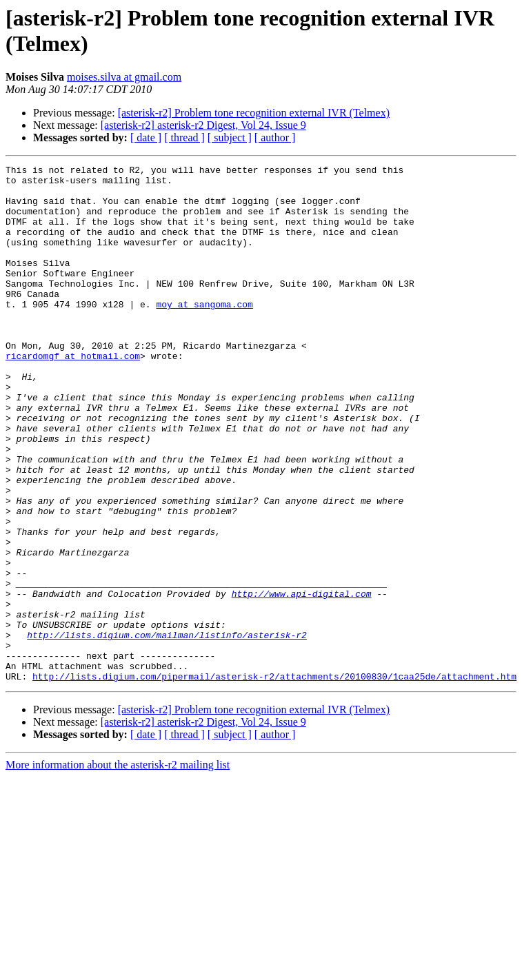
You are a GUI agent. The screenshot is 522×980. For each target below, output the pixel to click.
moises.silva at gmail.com (124, 77)
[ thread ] (184, 137)
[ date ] (146, 137)
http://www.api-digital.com (302, 680)
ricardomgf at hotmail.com (73, 395)
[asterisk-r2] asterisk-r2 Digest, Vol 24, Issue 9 (203, 125)
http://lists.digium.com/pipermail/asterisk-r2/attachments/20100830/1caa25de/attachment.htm (274, 779)
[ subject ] (230, 137)
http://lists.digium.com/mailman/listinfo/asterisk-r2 (167, 730)
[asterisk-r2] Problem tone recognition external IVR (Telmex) (254, 113)
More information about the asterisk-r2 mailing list (118, 868)
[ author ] (275, 137)
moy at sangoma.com (204, 333)
